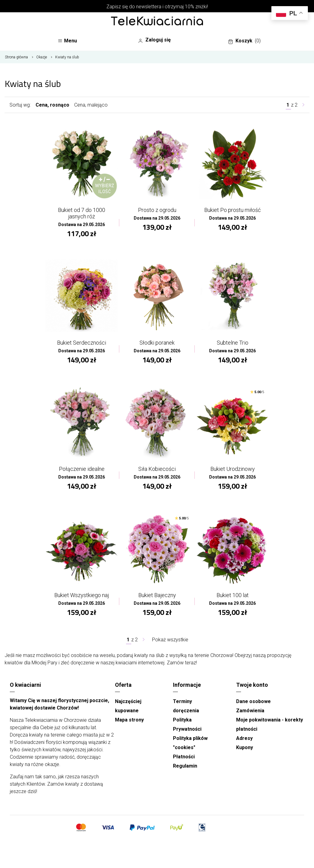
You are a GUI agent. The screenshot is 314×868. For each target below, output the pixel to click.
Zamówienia (250, 711)
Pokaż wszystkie (170, 640)
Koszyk (244, 41)
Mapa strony (129, 720)
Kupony (245, 747)
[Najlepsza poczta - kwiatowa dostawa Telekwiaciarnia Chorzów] (157, 22)
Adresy (244, 738)
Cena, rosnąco (52, 105)
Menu (67, 41)
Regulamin (185, 766)
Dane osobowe (253, 701)
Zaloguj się (154, 40)
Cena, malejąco (91, 105)
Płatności (184, 757)
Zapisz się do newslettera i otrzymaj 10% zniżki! (157, 7)
